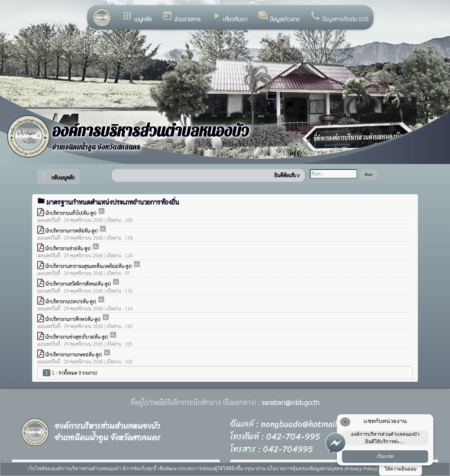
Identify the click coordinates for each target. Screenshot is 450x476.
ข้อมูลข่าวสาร (279, 17)
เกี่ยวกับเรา (229, 17)
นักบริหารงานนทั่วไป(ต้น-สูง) (72, 213)
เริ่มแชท (385, 456)
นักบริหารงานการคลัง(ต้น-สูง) (72, 230)
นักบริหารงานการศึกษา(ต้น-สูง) (74, 319)
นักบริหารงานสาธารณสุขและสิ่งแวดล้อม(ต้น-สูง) (89, 266)
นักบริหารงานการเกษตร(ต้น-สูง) (74, 354)
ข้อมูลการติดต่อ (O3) (339, 17)
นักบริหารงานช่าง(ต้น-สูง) (69, 248)
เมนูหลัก (137, 17)
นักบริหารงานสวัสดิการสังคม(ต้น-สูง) (79, 284)
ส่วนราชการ (181, 17)
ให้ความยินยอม (401, 469)
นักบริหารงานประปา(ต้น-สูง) (71, 301)
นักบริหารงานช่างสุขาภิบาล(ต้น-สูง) (77, 337)
